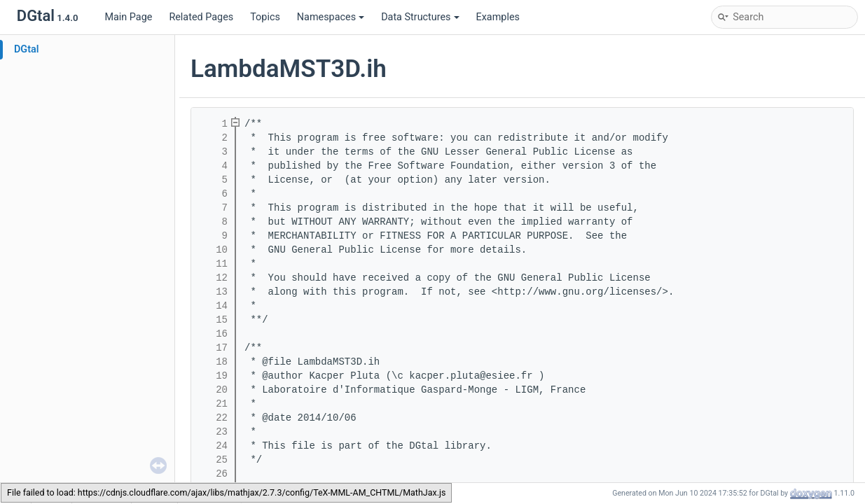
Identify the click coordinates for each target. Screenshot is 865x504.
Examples (498, 17)
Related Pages (201, 17)
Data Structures (420, 17)
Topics (265, 17)
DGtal (27, 49)
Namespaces (331, 17)
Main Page (128, 17)
